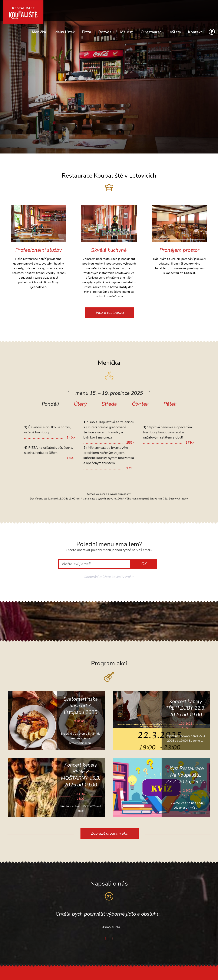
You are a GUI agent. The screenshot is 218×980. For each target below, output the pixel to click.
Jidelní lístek (64, 32)
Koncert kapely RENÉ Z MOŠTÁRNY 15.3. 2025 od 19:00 (81, 775)
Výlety (175, 32)
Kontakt (195, 32)
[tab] (50, 407)
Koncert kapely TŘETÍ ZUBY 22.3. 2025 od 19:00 (186, 708)
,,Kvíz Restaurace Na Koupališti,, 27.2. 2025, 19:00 (186, 775)
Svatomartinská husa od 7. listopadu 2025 (81, 706)
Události (126, 32)
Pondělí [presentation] (50, 405)
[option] (109, 431)
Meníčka (39, 32)
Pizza (87, 32)
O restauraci (152, 32)
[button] (69, 393)
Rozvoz (105, 32)
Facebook (212, 32)
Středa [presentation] (109, 405)
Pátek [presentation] (170, 405)
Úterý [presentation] (80, 405)
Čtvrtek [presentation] (140, 405)
